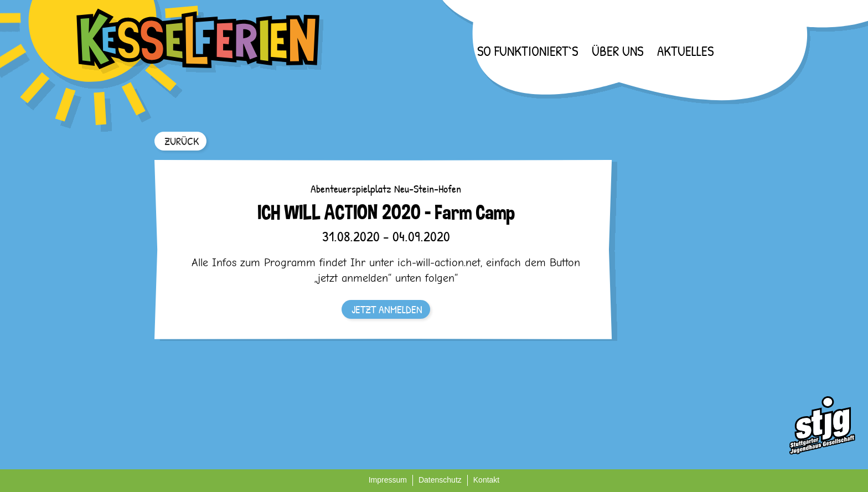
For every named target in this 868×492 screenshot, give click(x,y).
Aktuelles (685, 51)
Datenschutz (440, 480)
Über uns (618, 51)
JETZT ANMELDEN (387, 309)
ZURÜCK (182, 141)
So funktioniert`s (528, 51)
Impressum (388, 480)
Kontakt (486, 480)
